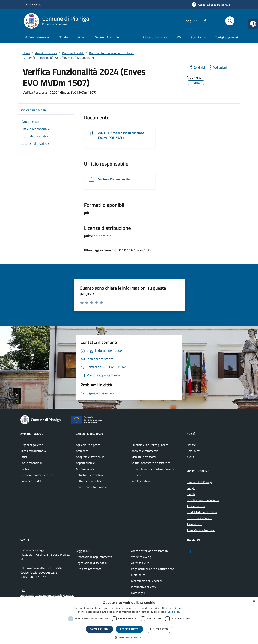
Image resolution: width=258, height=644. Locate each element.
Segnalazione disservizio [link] (91, 563)
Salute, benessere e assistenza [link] (151, 463)
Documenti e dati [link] (31, 481)
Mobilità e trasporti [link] (144, 457)
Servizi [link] (82, 37)
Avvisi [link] (191, 457)
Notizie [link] (191, 445)
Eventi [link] (191, 494)
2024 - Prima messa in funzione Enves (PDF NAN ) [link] (121, 135)
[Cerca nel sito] (230, 21)
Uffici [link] (179, 37)
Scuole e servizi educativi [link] (203, 500)
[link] (253, 24)
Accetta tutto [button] (129, 629)
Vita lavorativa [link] (141, 481)
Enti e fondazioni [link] (31, 463)
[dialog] (129, 621)
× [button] (254, 601)
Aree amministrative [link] (34, 451)
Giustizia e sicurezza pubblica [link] (150, 445)
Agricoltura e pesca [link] (88, 445)
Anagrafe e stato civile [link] (90, 457)
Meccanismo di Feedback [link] (147, 581)
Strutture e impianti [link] (200, 518)
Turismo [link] (136, 475)
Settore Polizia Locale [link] (114, 179)
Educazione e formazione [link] (92, 487)
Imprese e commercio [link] (145, 451)
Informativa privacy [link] (144, 587)
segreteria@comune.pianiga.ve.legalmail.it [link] (47, 595)
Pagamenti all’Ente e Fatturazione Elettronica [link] (153, 572)
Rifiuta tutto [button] (159, 629)
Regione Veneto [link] (33, 4)
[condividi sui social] (196, 67)
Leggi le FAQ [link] (84, 551)
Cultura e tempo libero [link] (90, 481)
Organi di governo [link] (32, 445)
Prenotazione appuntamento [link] (94, 557)
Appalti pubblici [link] (86, 463)
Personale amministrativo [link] (37, 475)
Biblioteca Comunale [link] (155, 37)
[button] (129, 638)
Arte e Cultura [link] (196, 506)
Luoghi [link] (191, 488)
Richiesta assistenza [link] (89, 569)
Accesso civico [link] (140, 563)
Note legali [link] (138, 593)
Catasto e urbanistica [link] (89, 475)
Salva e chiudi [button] (99, 629)
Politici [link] (25, 469)
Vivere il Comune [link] (107, 37)
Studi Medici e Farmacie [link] (202, 512)
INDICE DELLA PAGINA (46, 110)
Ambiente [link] (82, 451)
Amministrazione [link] (37, 37)
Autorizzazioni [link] (85, 469)
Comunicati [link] (194, 451)
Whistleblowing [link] (141, 557)
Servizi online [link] (199, 37)
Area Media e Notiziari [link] (201, 530)
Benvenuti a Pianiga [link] (200, 482)
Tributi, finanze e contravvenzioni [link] (153, 469)
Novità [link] (63, 37)
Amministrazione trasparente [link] (150, 551)
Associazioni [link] (195, 524)
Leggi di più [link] (174, 612)
